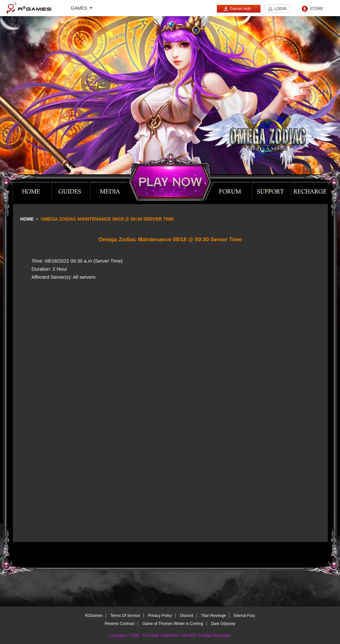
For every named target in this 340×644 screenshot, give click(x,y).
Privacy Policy (160, 616)
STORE (317, 9)
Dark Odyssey (223, 624)
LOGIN (280, 9)
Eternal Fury (244, 616)
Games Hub (237, 9)
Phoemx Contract (120, 624)
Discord (187, 616)
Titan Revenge (214, 616)
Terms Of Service (125, 616)
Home (27, 219)
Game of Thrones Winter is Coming (173, 624)
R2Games (29, 8)
